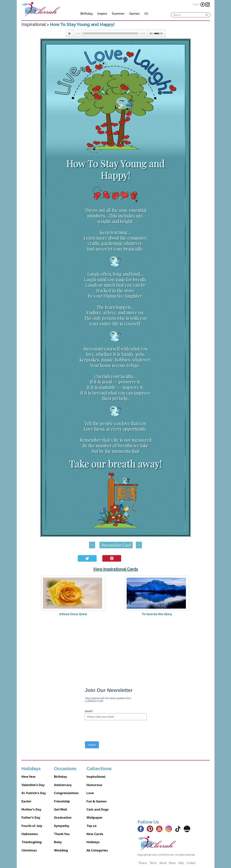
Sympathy (62, 826)
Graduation (63, 818)
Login (196, 4)
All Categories (97, 850)
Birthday (87, 14)
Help (181, 863)
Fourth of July (32, 826)
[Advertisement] (116, 647)
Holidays (93, 842)
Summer (118, 14)
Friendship (62, 801)
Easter (26, 801)
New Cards (95, 834)
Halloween (30, 834)
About (163, 863)
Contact (191, 863)
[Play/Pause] (70, 34)
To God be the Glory (157, 614)
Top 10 (91, 826)
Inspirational (96, 777)
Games (134, 14)
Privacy (143, 863)
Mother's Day (31, 809)
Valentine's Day (33, 785)
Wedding (61, 850)
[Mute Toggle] (151, 34)
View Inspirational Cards (116, 569)
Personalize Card (116, 545)
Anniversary (63, 785)
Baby (58, 842)
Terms (153, 863)
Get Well (60, 809)
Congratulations (66, 793)
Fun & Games (97, 801)
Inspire (102, 14)
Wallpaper (94, 818)
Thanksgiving (31, 842)
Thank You (62, 834)
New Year (29, 777)
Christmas (29, 850)
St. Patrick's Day (34, 793)
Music (172, 863)
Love (90, 793)
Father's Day (31, 818)
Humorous (94, 785)
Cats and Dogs (98, 809)
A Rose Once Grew (73, 614)
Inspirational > (36, 24)
